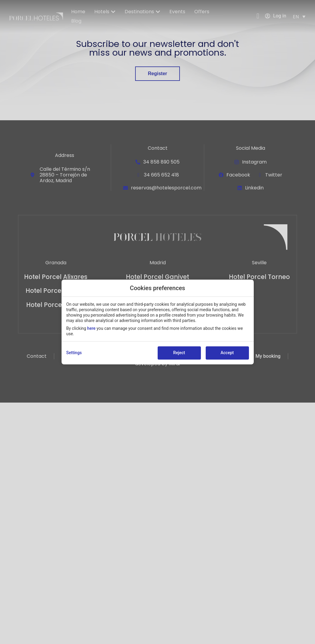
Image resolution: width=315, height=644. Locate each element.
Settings (74, 353)
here (91, 328)
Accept (227, 353)
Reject (179, 353)
